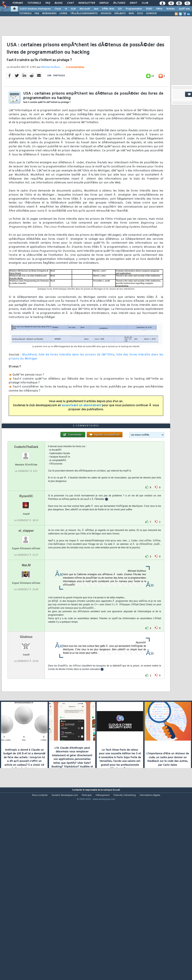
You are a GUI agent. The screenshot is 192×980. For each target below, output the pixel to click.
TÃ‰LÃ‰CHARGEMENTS (84, 14)
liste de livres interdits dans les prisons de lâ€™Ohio (76, 379)
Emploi (104, 3)
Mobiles (171, 9)
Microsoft (85, 9)
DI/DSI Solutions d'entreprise (35, 9)
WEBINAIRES (49, 14)
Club (145, 3)
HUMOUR (151, 14)
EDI (120, 9)
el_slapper (26, 605)
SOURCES (106, 14)
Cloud (58, 9)
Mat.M (26, 639)
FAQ (48, 3)
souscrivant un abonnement (82, 430)
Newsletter (87, 3)
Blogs (59, 3)
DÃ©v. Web (108, 9)
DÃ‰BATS (120, 14)
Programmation (134, 9)
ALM (73, 9)
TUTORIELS (25, 14)
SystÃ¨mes (184, 9)
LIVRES (63, 14)
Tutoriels (34, 3)
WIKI (131, 14)
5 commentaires (75, 92)
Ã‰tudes (119, 3)
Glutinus (26, 711)
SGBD (149, 9)
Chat (70, 3)
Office (159, 9)
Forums (18, 3)
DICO (140, 14)
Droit (133, 3)
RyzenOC (26, 570)
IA (66, 9)
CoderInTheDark (26, 521)
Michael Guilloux (51, 92)
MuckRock (29, 379)
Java (96, 9)
